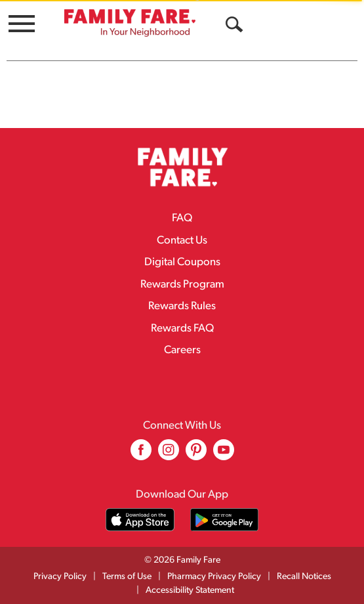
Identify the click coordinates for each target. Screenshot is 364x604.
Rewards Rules (182, 306)
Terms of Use (127, 577)
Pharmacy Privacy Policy (214, 577)
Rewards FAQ (182, 329)
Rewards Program (182, 285)
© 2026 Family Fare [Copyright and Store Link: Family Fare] (182, 560)
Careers (182, 350)
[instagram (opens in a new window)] (169, 455)
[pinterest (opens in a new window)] (196, 455)
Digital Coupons (182, 262)
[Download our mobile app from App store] (140, 520)
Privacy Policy (60, 577)
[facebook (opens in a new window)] (141, 455)
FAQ (182, 218)
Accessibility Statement (190, 591)
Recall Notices (304, 577)
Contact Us (182, 241)
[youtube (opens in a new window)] (224, 455)
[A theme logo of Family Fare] (130, 23)
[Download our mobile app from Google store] (225, 520)
